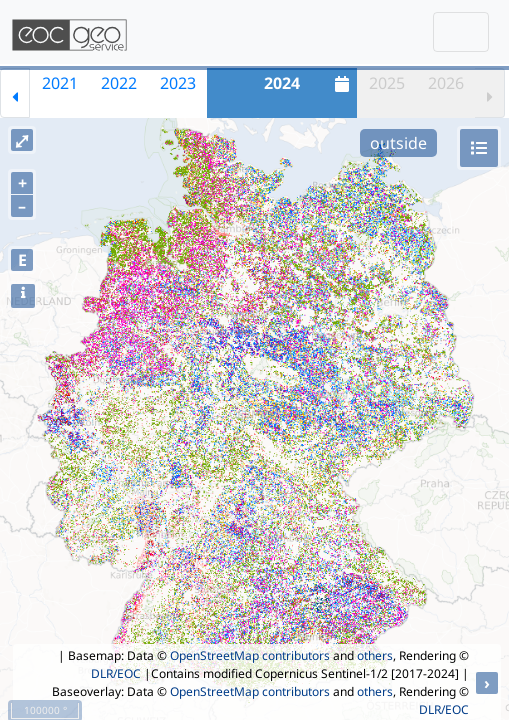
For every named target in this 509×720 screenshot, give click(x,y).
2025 (387, 83)
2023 (178, 83)
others (375, 655)
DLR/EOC (116, 673)
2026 (446, 83)
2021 (60, 83)
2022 (119, 83)
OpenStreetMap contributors (250, 655)
